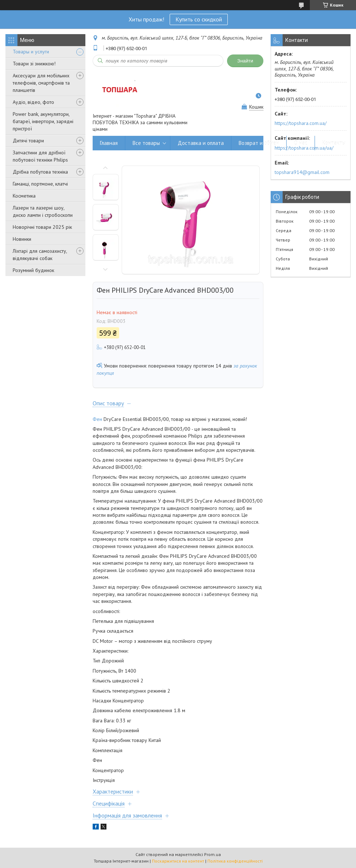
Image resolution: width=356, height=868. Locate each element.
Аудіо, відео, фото (33, 102)
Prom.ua (213, 854)
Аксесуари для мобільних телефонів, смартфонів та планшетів (41, 83)
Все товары (146, 143)
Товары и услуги (31, 52)
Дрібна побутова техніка (40, 172)
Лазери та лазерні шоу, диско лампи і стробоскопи (43, 211)
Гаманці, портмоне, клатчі (40, 184)
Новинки (22, 239)
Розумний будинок (33, 270)
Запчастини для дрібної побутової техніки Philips (40, 156)
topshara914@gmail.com (302, 172)
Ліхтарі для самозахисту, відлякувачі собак (40, 255)
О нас (301, 143)
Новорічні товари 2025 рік (42, 227)
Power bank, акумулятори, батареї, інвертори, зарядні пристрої (43, 121)
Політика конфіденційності (235, 861)
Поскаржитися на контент (178, 861)
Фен (97, 419)
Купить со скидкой (199, 19)
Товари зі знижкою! (34, 64)
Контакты (334, 143)
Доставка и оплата (201, 143)
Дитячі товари (28, 141)
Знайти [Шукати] (245, 61)
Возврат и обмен (259, 143)
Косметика (24, 196)
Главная (109, 143)
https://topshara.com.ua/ (301, 123)
